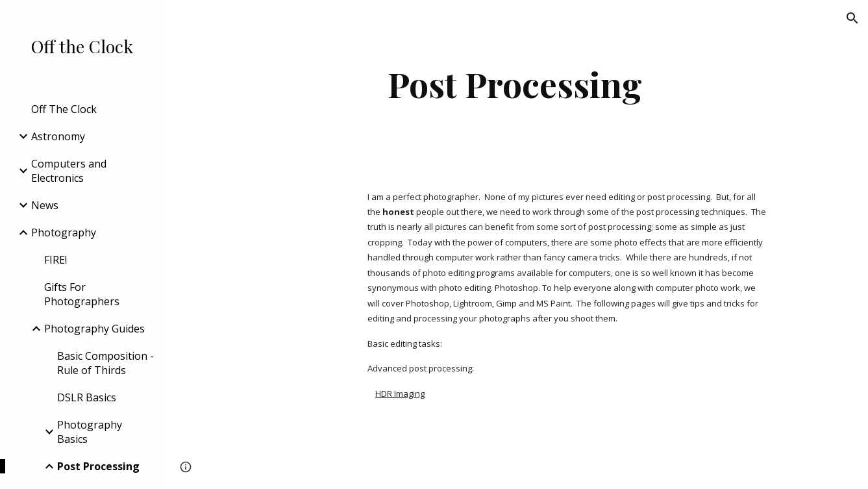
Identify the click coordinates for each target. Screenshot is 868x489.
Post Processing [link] (98, 466)
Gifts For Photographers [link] (82, 294)
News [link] (45, 205)
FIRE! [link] (56, 260)
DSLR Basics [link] (87, 397)
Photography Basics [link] (90, 432)
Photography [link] (64, 232)
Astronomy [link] (58, 136)
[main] (515, 84)
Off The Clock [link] (64, 109)
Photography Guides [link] (94, 329)
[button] (852, 18)
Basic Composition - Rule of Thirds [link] (105, 363)
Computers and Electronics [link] (69, 171)
